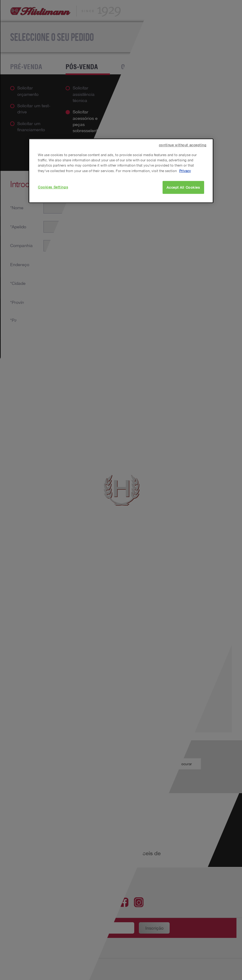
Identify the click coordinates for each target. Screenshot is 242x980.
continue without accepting (183, 145)
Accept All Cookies (183, 187)
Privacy (185, 170)
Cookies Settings (53, 187)
